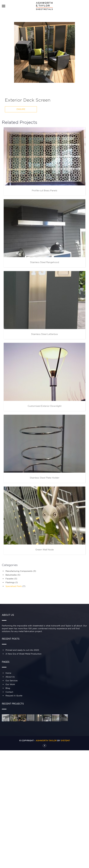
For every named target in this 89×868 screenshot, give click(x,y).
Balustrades (11, 575)
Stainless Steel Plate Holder (44, 478)
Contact (9, 692)
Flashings (10, 582)
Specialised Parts (14, 586)
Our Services (12, 681)
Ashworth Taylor (46, 741)
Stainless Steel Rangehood (45, 262)
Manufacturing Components (19, 571)
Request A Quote (14, 696)
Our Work (10, 684)
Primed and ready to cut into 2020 (22, 650)
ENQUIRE (21, 109)
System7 (65, 741)
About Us (10, 677)
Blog (8, 688)
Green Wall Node (45, 550)
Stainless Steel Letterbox (44, 334)
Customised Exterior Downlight (45, 406)
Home (8, 673)
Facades (10, 579)
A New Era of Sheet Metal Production (24, 654)
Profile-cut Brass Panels (44, 190)
